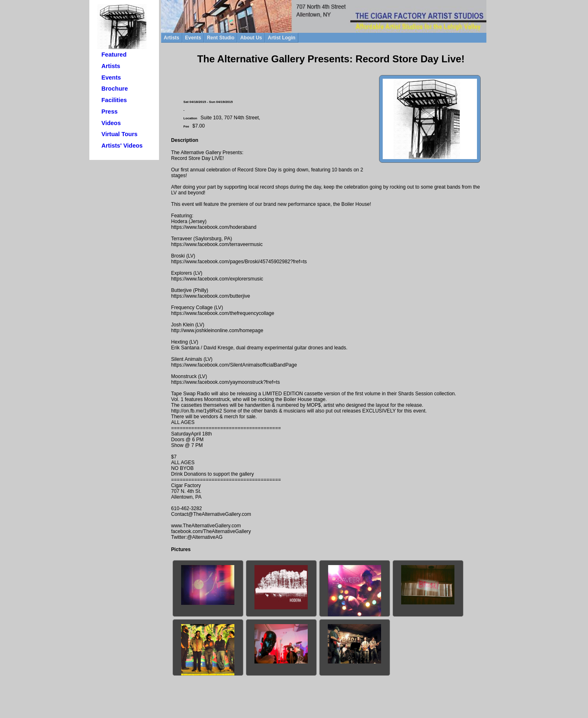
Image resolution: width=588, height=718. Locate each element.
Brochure (115, 89)
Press (110, 112)
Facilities (114, 100)
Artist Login (282, 38)
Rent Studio (221, 38)
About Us (251, 38)
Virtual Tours (120, 134)
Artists (111, 66)
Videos (111, 123)
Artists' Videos (122, 146)
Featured (114, 55)
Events (111, 77)
